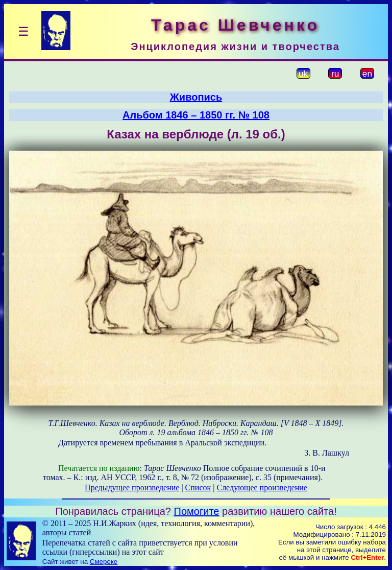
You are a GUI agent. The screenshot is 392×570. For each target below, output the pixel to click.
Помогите (197, 511)
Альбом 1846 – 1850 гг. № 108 (196, 115)
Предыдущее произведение (132, 488)
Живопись (196, 97)
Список (198, 488)
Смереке (104, 562)
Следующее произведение (262, 488)
